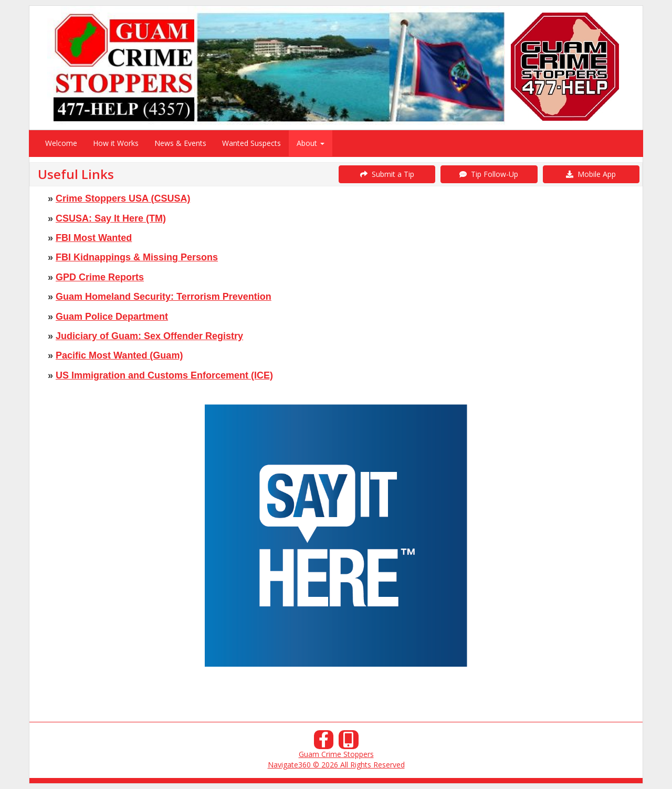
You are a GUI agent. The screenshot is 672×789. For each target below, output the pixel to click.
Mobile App (591, 174)
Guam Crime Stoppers (336, 754)
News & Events (180, 143)
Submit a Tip (387, 174)
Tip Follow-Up (489, 174)
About (311, 143)
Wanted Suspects (251, 143)
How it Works (116, 143)
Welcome (61, 143)
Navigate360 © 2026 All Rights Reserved (336, 765)
